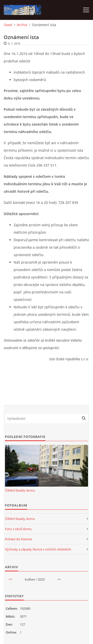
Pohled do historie (18, 539)
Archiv (22, 25)
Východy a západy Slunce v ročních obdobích (38, 549)
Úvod (8, 25)
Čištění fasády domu (20, 490)
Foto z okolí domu (18, 529)
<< (10, 579)
